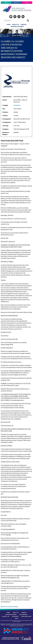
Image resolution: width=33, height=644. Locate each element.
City (4, 109)
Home (9, 24)
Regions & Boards (17, 26)
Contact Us (16, 3)
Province (5, 112)
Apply (6, 3)
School (5, 100)
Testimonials (23, 614)
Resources (15, 616)
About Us (16, 24)
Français (27, 3)
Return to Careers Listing (9, 607)
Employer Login (26, 616)
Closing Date (7, 122)
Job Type (5, 126)
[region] (16, 33)
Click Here (17, 105)
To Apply (5, 105)
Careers (23, 24)
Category (5, 129)
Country (5, 115)
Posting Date (7, 119)
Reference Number (6, 133)
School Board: (7, 97)
